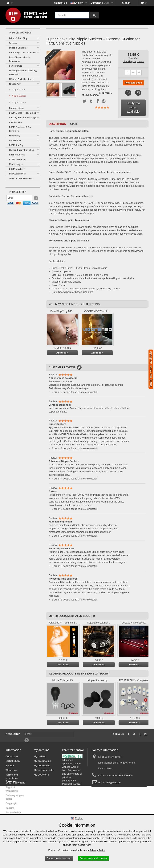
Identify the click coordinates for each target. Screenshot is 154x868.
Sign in (126, 3)
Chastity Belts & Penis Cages (23, 117)
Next (73, 90)
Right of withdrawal (12, 789)
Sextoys (13, 43)
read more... (106, 93)
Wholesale (12, 770)
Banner (10, 766)
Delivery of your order (15, 797)
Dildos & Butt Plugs (19, 38)
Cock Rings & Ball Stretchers (23, 52)
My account (41, 750)
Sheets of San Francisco (21, 178)
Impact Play (15, 140)
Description (57, 124)
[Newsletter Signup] (36, 199)
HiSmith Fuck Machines (21, 79)
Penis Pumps (16, 66)
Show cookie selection (59, 858)
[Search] (94, 15)
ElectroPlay (15, 136)
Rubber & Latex (17, 155)
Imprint (10, 808)
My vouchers (41, 775)
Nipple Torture (19, 102)
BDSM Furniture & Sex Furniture (20, 129)
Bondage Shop (16, 108)
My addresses (42, 766)
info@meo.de (113, 782)
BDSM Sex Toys (17, 145)
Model (85, 95)
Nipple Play (15, 84)
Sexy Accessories (17, 174)
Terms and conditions (12, 776)
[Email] (19, 199)
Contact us (61, 3)
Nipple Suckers (19, 96)
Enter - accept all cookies (93, 858)
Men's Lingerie (16, 164)
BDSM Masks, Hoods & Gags (23, 113)
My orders (40, 756)
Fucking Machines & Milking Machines (23, 72)
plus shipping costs (133, 61)
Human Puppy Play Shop (22, 150)
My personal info (44, 770)
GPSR (74, 124)
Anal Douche (15, 122)
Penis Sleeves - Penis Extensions (19, 59)
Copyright (11, 803)
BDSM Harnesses (17, 159)
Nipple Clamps (19, 89)
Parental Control (72, 784)
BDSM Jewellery (17, 169)
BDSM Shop (13, 761)
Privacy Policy (97, 850)
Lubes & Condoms (18, 48)
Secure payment (15, 783)
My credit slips (42, 761)
